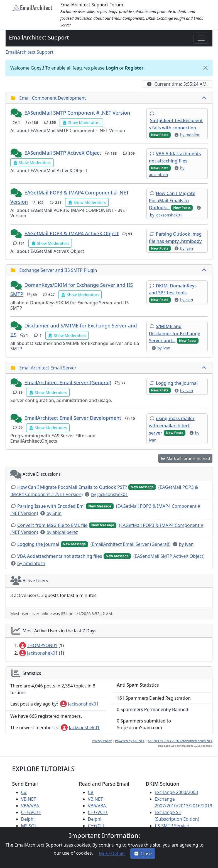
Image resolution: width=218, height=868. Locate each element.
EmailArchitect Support (39, 37)
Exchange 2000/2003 (177, 792)
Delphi (28, 819)
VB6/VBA (30, 806)
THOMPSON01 (38, 645)
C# (24, 792)
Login (112, 68)
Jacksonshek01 (38, 653)
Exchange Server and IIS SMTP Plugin (58, 270)
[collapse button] (204, 98)
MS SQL (29, 826)
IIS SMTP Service (172, 826)
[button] (17, 113)
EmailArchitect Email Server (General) (68, 382)
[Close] (205, 68)
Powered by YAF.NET (130, 741)
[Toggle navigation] (201, 38)
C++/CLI (96, 826)
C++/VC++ (31, 812)
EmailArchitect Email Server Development (73, 418)
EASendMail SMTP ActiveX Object (63, 153)
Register (134, 68)
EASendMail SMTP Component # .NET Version (77, 113)
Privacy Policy (102, 741)
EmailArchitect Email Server (48, 368)
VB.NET (29, 799)
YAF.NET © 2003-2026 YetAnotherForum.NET (180, 741)
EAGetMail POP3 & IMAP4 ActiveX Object (72, 233)
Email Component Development (52, 98)
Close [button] (143, 854)
